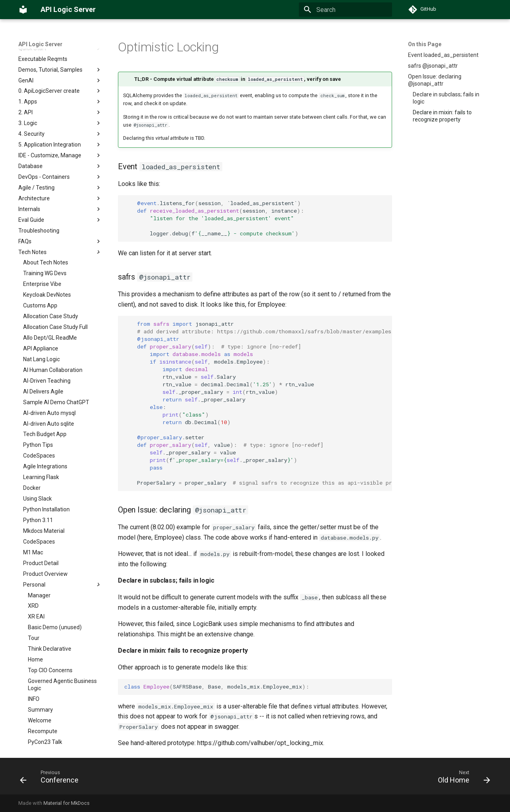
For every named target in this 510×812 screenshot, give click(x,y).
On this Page (425, 44)
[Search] (345, 10)
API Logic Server (40, 44)
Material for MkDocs (67, 803)
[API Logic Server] (23, 10)
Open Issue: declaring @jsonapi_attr (435, 80)
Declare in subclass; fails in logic (446, 98)
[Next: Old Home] (461, 779)
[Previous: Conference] (52, 779)
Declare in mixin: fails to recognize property (442, 116)
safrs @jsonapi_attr (433, 66)
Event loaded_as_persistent (443, 55)
